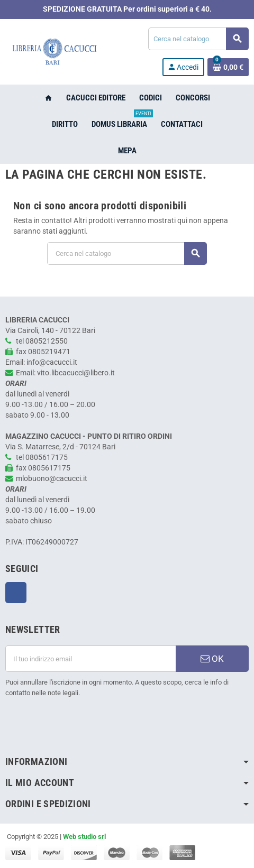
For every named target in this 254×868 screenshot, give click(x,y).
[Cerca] (198, 39)
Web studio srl (84, 837)
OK (212, 659)
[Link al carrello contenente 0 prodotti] (228, 67)
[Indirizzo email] (90, 659)
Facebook (16, 593)
